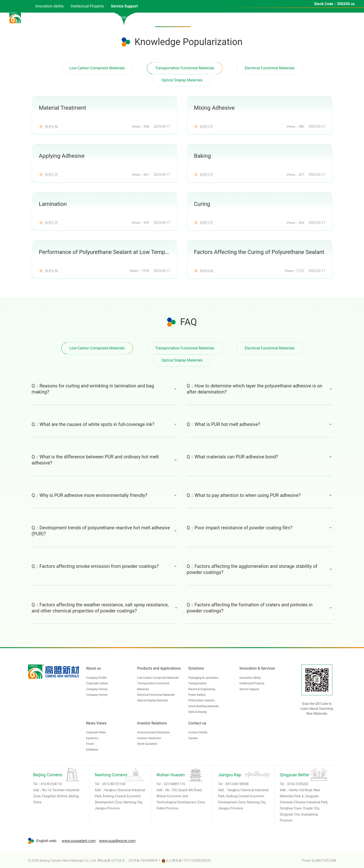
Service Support (249, 689)
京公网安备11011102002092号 (186, 861)
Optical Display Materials (182, 80)
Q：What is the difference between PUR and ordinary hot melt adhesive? (105, 460)
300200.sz (346, 4)
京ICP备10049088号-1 (144, 861)
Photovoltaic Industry (202, 700)
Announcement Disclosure (153, 732)
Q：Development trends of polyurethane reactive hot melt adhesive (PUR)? (105, 531)
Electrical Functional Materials (270, 68)
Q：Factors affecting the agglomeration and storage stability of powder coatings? (260, 569)
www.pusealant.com (79, 841)
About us (94, 668)
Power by (309, 861)
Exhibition (92, 750)
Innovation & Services (257, 668)
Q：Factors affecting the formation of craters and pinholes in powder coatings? (260, 608)
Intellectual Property (252, 683)
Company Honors (97, 695)
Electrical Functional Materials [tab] (270, 348)
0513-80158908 (237, 784)
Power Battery (197, 695)
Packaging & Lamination (203, 678)
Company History (97, 689)
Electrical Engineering (202, 689)
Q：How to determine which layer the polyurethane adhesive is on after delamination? (260, 389)
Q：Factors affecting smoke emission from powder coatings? (105, 566)
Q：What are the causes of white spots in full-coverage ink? (105, 424)
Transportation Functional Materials (185, 68)
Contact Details (198, 732)
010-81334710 (51, 784)
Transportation (198, 683)
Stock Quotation (147, 744)
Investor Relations (152, 723)
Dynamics (92, 738)
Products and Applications (159, 668)
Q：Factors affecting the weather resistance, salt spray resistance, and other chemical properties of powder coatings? (105, 608)
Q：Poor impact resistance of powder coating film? (260, 528)
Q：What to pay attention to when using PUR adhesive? (260, 495)
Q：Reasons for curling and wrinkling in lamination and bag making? (105, 389)
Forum (90, 744)
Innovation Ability (250, 678)
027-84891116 (174, 784)
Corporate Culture (97, 683)
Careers (193, 738)
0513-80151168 (114, 784)
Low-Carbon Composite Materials (97, 68)
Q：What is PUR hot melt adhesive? (260, 424)
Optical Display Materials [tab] (182, 360)
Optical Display (198, 712)
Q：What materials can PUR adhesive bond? (260, 457)
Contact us (197, 723)
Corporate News (96, 732)
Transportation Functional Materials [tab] (185, 348)
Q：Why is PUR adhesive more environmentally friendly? (105, 495)
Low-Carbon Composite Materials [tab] (97, 348)
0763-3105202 (298, 784)
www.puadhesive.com (117, 841)
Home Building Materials (204, 706)
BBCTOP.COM (326, 861)
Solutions (196, 668)
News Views (96, 723)
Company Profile (96, 678)
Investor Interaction (149, 738)
